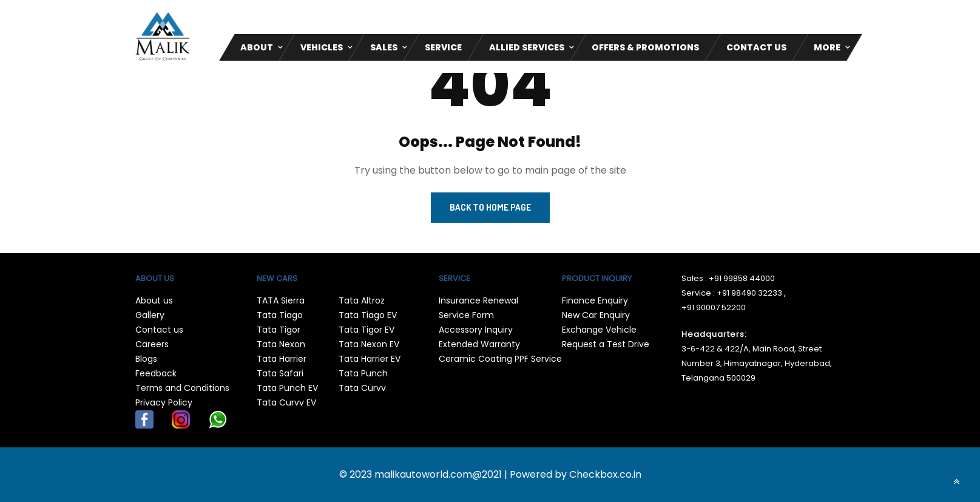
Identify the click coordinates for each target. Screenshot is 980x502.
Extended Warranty (479, 344)
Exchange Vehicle (599, 330)
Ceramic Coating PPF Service (500, 359)
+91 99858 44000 (742, 278)
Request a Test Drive (606, 344)
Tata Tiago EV (368, 315)
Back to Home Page (490, 207)
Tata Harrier (282, 359)
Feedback (156, 373)
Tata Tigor (279, 330)
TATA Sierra (281, 300)
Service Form (466, 315)
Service (443, 47)
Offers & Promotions (645, 47)
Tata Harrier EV (370, 359)
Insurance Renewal (478, 300)
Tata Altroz (362, 300)
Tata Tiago (280, 315)
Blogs (146, 359)
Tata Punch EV (287, 388)
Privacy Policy (164, 402)
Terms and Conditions (182, 388)
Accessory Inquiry (476, 330)
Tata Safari (280, 373)
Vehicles (322, 47)
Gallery (150, 315)
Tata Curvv (362, 388)
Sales (384, 47)
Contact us (159, 330)
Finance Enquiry (595, 300)
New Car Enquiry (596, 315)
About (257, 47)
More (827, 47)
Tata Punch (363, 373)
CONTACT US (756, 47)
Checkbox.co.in (605, 474)
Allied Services (527, 47)
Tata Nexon (281, 344)
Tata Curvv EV (286, 402)
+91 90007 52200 (714, 307)
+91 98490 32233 (749, 293)
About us (154, 300)
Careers (152, 344)
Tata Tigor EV (367, 330)
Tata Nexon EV (369, 344)
